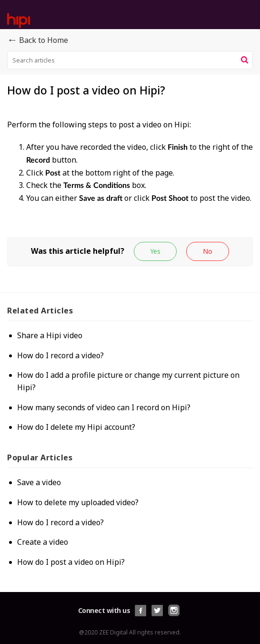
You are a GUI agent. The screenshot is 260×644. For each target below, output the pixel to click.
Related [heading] (40, 311)
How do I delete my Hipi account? (76, 427)
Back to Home (38, 41)
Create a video (43, 542)
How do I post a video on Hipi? (71, 562)
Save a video (39, 482)
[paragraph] (130, 178)
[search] (130, 60)
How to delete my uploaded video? (78, 502)
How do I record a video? (60, 355)
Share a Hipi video (50, 335)
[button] (245, 60)
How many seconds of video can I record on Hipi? (104, 407)
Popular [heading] (40, 457)
